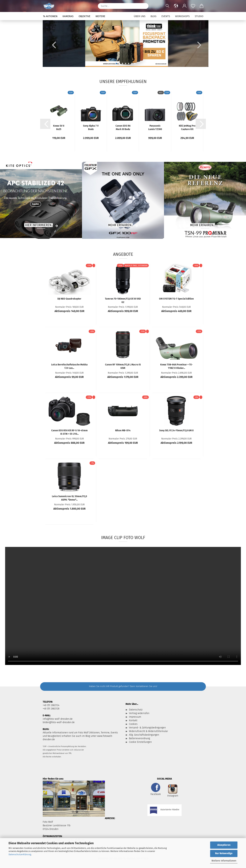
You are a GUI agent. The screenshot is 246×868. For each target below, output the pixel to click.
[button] (176, 6)
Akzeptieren (224, 845)
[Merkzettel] (193, 6)
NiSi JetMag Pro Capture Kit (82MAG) (187, 127)
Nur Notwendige (224, 853)
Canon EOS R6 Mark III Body (123, 127)
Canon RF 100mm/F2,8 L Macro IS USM (123, 366)
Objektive (84, 16)
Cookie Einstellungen (140, 742)
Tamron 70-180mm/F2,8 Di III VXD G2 (123, 300)
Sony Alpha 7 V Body (91, 127)
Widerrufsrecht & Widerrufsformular (148, 731)
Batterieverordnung (139, 738)
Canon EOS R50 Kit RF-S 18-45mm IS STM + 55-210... (69, 432)
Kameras (68, 16)
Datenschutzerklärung (20, 854)
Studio (199, 16)
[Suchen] (144, 6)
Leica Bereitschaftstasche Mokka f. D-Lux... (69, 366)
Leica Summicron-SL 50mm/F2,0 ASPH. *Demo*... (69, 498)
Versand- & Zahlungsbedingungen (147, 728)
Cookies (133, 724)
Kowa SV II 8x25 (59, 127)
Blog (153, 16)
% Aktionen (50, 16)
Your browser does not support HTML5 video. (123, 606)
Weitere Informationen (224, 861)
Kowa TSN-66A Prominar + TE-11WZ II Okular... (176, 366)
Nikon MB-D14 (123, 430)
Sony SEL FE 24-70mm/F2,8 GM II (176, 430)
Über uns (140, 16)
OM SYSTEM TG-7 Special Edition (176, 299)
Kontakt (133, 720)
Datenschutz (136, 710)
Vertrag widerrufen (139, 713)
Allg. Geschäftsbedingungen (144, 735)
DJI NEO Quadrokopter (69, 299)
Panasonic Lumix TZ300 (155, 127)
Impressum (135, 717)
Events (166, 16)
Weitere (100, 16)
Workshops (182, 16)
